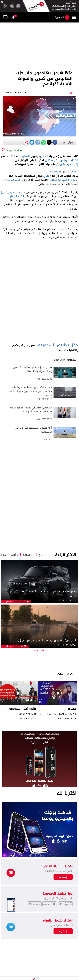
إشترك (63, 931)
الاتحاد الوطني (17, 196)
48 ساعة (28, 555)
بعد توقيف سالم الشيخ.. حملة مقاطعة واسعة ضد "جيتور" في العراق (43, 594)
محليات (7, 602)
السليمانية (23, 156)
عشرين (71, 709)
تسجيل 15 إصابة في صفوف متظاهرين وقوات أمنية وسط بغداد (32, 369)
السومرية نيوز (9, 192)
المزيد (39, 651)
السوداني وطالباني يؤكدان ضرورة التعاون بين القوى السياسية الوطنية (30, 410)
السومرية (73, 172)
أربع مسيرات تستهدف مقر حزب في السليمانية (33, 430)
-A (65, 143)
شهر (4, 555)
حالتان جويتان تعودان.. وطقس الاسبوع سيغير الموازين (47, 640)
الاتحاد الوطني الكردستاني (61, 160)
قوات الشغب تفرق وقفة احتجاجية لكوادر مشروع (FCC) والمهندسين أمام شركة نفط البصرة (30, 392)
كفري (43, 156)
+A (71, 143)
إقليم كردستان (69, 164)
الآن (41, 555)
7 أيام (15, 555)
